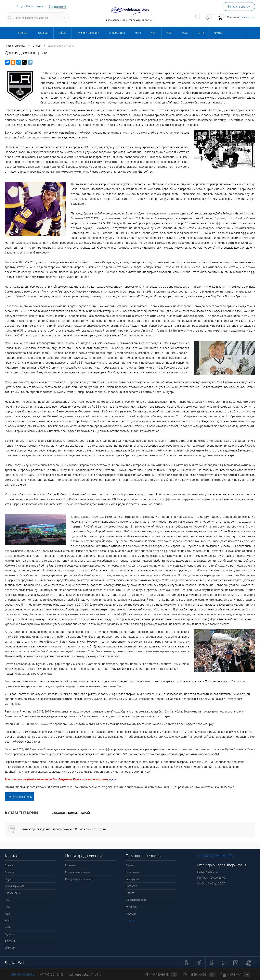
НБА (7, 914)
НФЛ (8, 921)
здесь (112, 779)
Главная (130, 865)
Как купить (132, 879)
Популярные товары (77, 872)
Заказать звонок (239, 7)
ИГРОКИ (10, 948)
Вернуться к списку (19, 797)
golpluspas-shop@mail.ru (228, 865)
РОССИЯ (10, 941)
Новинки (70, 865)
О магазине (133, 872)
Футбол (9, 934)
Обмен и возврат (136, 900)
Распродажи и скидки (78, 879)
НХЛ (8, 900)
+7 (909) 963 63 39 (52, 975)
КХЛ (7, 907)
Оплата (130, 893)
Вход (20, 6)
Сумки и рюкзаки (15, 886)
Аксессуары (12, 893)
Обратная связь (20, 975)
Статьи (130, 921)
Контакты (131, 907)
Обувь (9, 879)
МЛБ (8, 927)
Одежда (10, 872)
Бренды (10, 865)
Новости (131, 914)
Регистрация (35, 6)
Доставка (131, 886)
